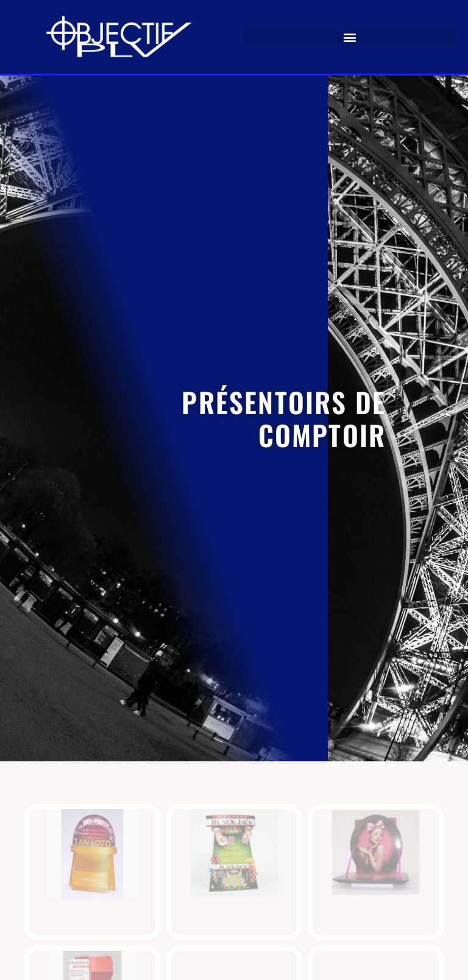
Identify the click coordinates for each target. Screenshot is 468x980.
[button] (349, 37)
